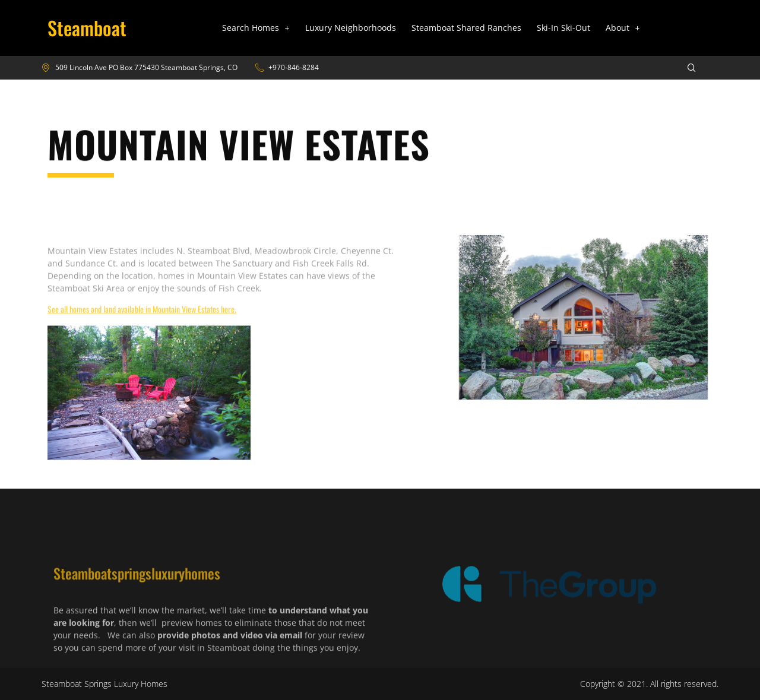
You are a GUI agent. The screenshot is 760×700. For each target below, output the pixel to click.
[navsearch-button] (684, 68)
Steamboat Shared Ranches (466, 28)
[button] (256, 28)
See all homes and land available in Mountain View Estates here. (142, 327)
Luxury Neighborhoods (351, 28)
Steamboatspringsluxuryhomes (137, 607)
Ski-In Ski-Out (563, 28)
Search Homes (256, 28)
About (623, 28)
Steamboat (87, 28)
